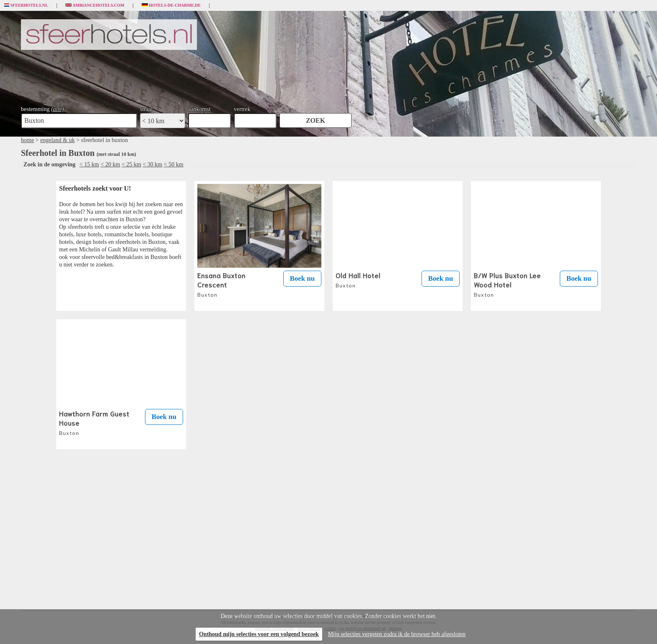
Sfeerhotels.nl (26, 5)
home (27, 140)
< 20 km (110, 164)
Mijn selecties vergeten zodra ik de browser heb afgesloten (397, 634)
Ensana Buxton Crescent (221, 284)
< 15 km (89, 164)
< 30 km (152, 164)
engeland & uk (57, 140)
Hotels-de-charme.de (171, 5)
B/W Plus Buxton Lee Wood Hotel (507, 284)
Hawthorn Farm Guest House (94, 422)
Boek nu (302, 278)
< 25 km (131, 164)
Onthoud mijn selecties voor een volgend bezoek (259, 634)
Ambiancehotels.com (95, 5)
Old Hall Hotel (358, 279)
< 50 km (174, 164)
